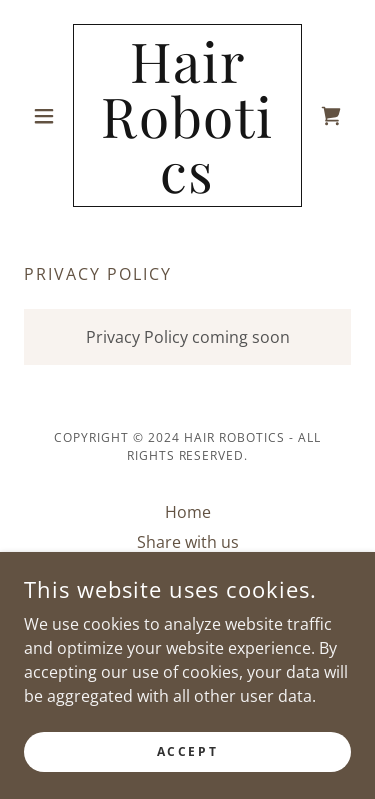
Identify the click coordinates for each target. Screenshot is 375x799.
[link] (187, 115)
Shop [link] (187, 572)
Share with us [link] (188, 542)
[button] (48, 116)
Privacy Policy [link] (188, 602)
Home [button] (188, 512)
